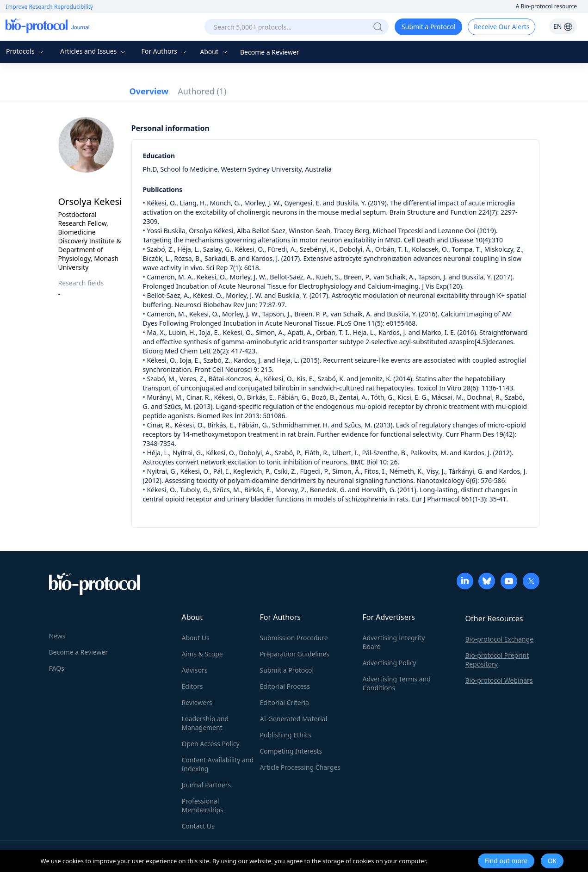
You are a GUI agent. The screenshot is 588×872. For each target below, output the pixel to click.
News (57, 636)
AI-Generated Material (294, 719)
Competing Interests (291, 751)
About (214, 52)
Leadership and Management (205, 723)
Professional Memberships (203, 805)
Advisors (195, 670)
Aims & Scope (202, 654)
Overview (149, 91)
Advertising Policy (390, 663)
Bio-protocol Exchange (500, 639)
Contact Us (198, 826)
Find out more (506, 861)
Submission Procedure (294, 638)
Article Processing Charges (300, 767)
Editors (192, 686)
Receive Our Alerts (501, 27)
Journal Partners (207, 785)
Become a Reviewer (270, 52)
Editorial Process (285, 686)
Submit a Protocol (429, 27)
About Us (196, 638)
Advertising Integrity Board (394, 642)
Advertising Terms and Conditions (397, 683)
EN (563, 26)
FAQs (57, 668)
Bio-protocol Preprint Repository (497, 660)
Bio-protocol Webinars (499, 680)
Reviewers (197, 702)
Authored (202, 91)
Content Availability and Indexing (218, 764)
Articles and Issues (94, 51)
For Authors (164, 51)
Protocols (26, 51)
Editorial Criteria (285, 702)
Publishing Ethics (286, 735)
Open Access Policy (211, 744)
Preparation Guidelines (295, 654)
